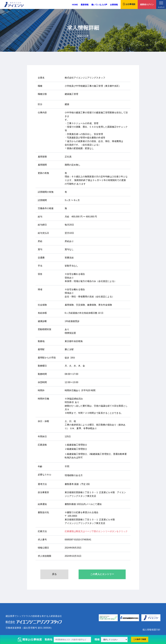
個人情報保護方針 (151, 630)
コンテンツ (161, 5)
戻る (54, 574)
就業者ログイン (147, 4)
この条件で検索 (140, 639)
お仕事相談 (129, 4)
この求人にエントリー (102, 574)
